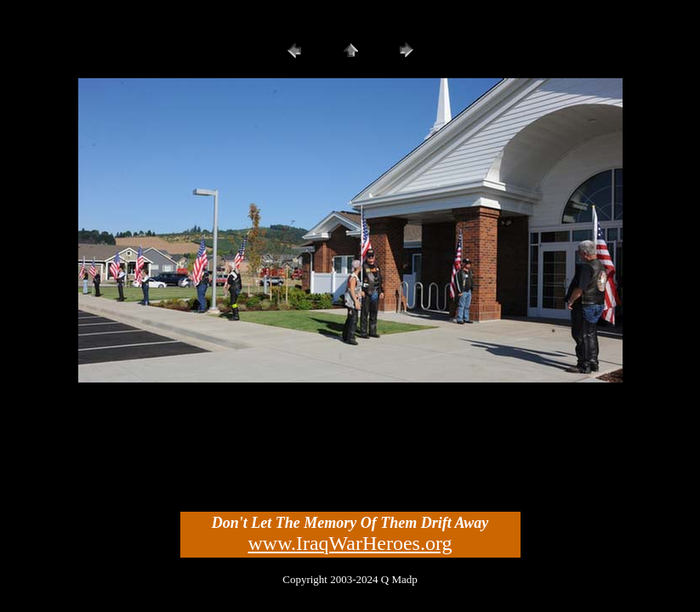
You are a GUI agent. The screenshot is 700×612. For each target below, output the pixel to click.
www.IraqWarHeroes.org (350, 543)
